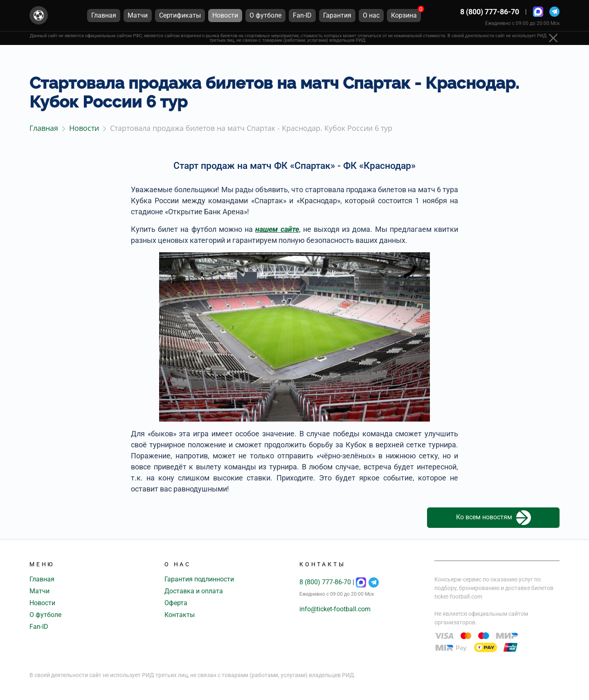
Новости (42, 603)
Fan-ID (39, 627)
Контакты (180, 615)
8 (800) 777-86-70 (490, 12)
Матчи (39, 591)
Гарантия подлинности (199, 579)
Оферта (176, 603)
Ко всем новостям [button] (493, 518)
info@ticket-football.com (335, 609)
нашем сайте (277, 229)
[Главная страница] (39, 16)
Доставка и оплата (194, 591)
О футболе (45, 615)
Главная (42, 579)
